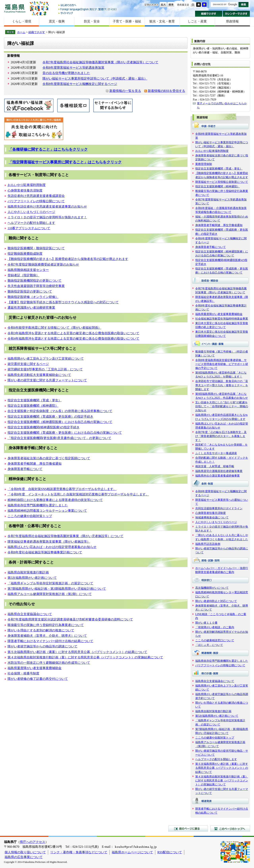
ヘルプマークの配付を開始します (31, 223)
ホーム (21, 32)
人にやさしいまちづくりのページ (31, 212)
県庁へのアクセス (33, 842)
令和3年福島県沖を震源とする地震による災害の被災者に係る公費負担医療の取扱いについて (73, 333)
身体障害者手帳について (25, 469)
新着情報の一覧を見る (125, 91)
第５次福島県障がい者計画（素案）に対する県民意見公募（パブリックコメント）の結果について (77, 652)
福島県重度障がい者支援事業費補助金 (35, 668)
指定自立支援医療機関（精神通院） (33, 406)
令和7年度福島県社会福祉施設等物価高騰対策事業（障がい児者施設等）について (100, 62)
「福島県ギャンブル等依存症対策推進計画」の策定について (50, 583)
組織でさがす (209, 14)
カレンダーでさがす (236, 14)
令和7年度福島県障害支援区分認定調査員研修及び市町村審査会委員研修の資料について (70, 619)
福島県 (15, 8)
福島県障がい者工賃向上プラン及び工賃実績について (46, 359)
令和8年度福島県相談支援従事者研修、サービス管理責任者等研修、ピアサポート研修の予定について (222, 364)
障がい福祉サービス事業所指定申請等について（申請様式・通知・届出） (95, 79)
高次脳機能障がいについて (212, 588)
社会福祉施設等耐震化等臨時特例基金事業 (222, 319)
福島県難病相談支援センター (28, 270)
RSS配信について (170, 852)
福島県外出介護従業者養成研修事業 (217, 476)
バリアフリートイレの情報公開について (36, 201)
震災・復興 (57, 21)
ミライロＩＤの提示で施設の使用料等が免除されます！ (47, 217)
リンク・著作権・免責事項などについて (79, 852)
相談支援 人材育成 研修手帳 (215, 466)
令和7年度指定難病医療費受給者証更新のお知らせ (43, 264)
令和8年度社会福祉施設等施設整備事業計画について (45, 552)
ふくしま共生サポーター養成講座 (216, 453)
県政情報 (232, 21)
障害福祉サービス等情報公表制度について (222, 182)
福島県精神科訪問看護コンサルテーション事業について (47, 511)
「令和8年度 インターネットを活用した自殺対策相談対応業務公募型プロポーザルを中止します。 (78, 494)
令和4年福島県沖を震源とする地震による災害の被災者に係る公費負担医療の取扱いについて (73, 339)
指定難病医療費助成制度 (25, 254)
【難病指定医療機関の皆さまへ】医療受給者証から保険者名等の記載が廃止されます (68, 259)
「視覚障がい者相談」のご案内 (215, 627)
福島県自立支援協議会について (30, 614)
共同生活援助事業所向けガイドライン (219, 508)
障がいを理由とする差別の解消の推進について (41, 630)
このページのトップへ (230, 829)
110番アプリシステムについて (29, 228)
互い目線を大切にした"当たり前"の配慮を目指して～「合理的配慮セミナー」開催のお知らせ (222, 406)
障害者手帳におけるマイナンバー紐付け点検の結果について (50, 641)
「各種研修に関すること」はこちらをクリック (48, 149)
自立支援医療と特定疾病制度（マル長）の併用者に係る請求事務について (60, 411)
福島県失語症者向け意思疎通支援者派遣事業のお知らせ (47, 207)
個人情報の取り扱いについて (25, 852)
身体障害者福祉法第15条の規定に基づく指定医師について (49, 458)
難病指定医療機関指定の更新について (35, 281)
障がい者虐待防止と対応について (216, 601)
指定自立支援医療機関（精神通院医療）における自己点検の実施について (60, 422)
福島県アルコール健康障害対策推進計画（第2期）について (50, 594)
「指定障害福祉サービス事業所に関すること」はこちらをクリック (65, 162)
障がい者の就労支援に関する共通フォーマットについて (47, 380)
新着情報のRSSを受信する (166, 91)
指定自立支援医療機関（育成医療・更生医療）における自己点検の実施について (65, 433)
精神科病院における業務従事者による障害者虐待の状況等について (55, 500)
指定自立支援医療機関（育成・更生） (35, 400)
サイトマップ (88, 13)
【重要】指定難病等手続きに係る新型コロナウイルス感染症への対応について (63, 302)
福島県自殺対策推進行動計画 (28, 572)
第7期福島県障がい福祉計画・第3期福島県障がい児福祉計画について (57, 589)
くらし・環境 (22, 21)
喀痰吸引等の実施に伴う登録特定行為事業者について (46, 625)
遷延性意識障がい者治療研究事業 (31, 308)
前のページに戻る (188, 829)
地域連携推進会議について (212, 517)
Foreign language (88, 9)
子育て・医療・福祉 (127, 21)
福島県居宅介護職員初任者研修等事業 (219, 471)
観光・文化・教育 (162, 21)
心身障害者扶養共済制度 (25, 190)
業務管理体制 (204, 164)
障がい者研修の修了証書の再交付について (38, 679)
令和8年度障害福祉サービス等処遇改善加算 (73, 68)
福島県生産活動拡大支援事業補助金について (39, 375)
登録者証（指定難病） (23, 275)
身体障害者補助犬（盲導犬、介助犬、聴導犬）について (47, 636)
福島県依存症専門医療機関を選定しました (38, 505)
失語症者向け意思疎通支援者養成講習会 (36, 196)
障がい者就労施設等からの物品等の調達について (42, 646)
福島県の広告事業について (24, 857)
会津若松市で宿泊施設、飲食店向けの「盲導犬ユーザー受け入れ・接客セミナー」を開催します (222, 385)
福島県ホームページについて (132, 852)
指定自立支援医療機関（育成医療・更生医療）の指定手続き (50, 417)
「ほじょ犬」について (209, 645)
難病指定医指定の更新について (30, 291)
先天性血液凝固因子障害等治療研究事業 (36, 286)
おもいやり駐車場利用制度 (27, 185)
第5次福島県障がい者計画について (32, 578)
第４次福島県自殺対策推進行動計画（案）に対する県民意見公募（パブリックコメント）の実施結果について (85, 657)
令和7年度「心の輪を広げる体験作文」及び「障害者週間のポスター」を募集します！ (221, 436)
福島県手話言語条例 (208, 544)
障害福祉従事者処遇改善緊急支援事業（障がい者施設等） (49, 542)
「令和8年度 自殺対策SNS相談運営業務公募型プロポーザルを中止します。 (62, 489)
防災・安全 (92, 21)
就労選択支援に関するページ (28, 364)
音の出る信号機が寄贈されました (66, 73)
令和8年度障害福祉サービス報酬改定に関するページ (80, 84)
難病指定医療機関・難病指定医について (36, 248)
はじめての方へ (88, 5)
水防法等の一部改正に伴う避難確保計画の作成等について (49, 663)
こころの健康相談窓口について (215, 640)
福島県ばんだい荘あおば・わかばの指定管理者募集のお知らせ (52, 547)
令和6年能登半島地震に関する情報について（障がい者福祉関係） (54, 328)
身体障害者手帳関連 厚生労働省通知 (35, 464)
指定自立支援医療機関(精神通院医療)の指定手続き (44, 427)
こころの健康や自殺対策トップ (30, 516)
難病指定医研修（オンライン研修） (33, 297)
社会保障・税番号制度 (23, 673)
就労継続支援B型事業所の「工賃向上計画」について (45, 369)
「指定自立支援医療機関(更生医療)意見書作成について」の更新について (59, 438)
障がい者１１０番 (206, 623)
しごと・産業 (197, 21)
